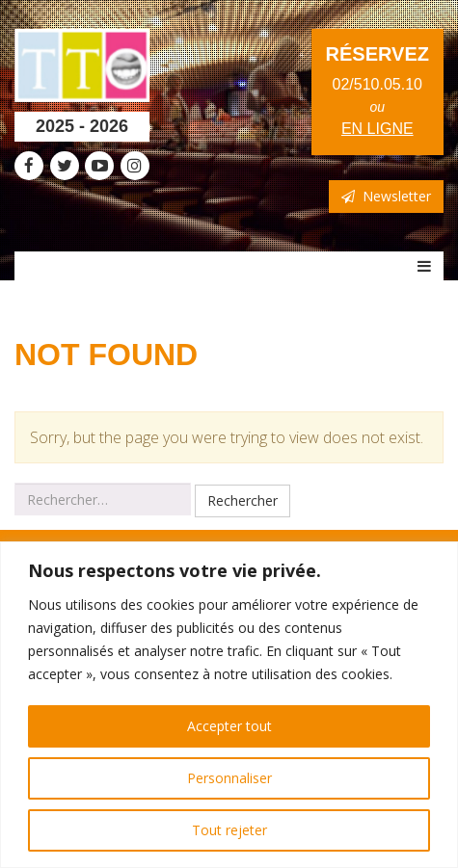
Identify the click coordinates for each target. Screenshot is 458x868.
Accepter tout (229, 726)
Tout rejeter (229, 830)
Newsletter (386, 196)
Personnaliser (229, 778)
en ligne (377, 129)
